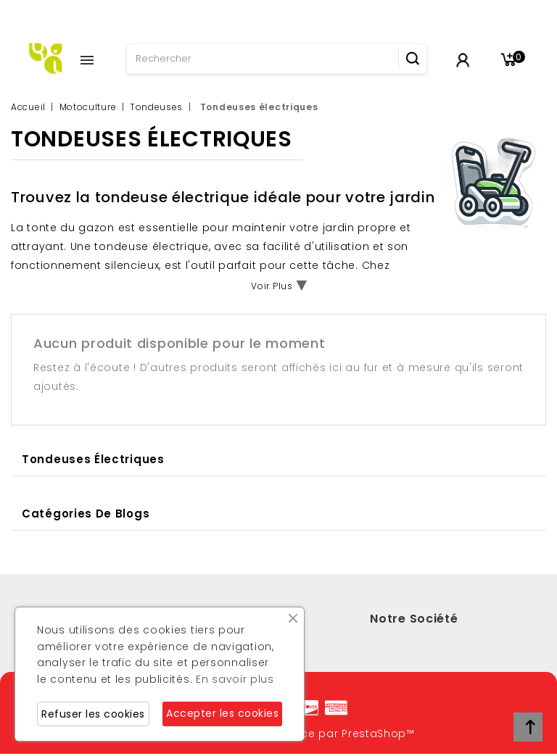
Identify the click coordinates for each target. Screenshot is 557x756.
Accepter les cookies (222, 713)
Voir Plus (272, 286)
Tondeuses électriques (93, 459)
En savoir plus (235, 679)
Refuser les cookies (93, 714)
